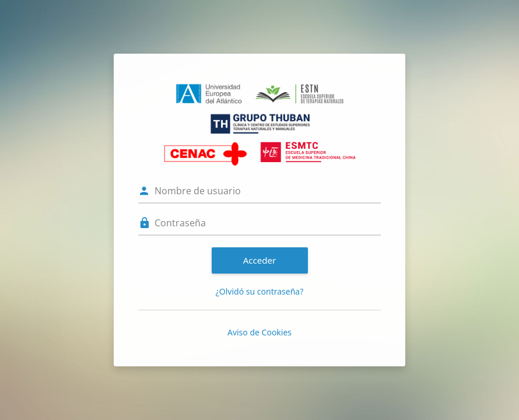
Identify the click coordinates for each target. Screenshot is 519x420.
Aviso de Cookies (259, 332)
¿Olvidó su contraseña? (260, 291)
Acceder (260, 260)
